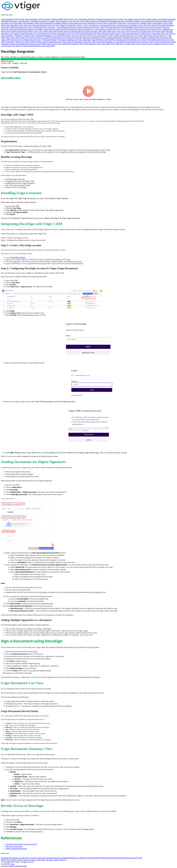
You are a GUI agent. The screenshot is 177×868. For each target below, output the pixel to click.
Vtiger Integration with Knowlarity (37, 19)
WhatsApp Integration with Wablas (30, 29)
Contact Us (62, 860)
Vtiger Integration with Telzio (85, 19)
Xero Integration (12, 25)
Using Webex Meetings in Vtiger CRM (20, 42)
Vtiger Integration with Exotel (104, 29)
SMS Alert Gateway (168, 34)
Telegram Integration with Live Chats (46, 25)
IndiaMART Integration (70, 44)
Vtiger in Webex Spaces (144, 44)
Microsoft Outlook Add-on (73, 32)
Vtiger (12, 864)
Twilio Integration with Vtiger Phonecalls (95, 34)
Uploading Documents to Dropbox (43, 21)
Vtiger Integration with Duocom (67, 21)
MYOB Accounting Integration (111, 38)
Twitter (11, 866)
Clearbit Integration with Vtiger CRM (97, 32)
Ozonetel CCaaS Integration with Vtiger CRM (148, 32)
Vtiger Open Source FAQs (121, 32)
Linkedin (17, 866)
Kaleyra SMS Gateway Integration (148, 34)
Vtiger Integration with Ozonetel (145, 29)
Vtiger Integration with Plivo (72, 38)
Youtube (24, 866)
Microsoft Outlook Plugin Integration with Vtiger (124, 858)
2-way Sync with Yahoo (124, 29)
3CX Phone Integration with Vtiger (69, 40)
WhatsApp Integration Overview (81, 29)
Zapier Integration (25, 25)
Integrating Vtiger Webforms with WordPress (99, 40)
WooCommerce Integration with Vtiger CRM (63, 34)
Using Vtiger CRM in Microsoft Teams (20, 38)
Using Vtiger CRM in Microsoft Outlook (48, 32)
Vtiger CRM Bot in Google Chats (123, 44)
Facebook (4, 866)
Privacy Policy (11, 860)
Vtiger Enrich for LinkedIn (137, 23)
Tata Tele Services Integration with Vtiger (26, 40)
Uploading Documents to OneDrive (135, 38)
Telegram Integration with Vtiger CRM (81, 42)
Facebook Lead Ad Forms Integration (48, 38)
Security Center (35, 860)
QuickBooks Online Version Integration (139, 21)
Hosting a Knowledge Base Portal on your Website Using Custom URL (35, 44)
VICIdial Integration (49, 40)
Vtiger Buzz (122, 23)
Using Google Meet (110, 23)
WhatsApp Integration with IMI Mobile (119, 27)
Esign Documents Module (96, 858)
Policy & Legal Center (50, 860)
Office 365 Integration (26, 23)
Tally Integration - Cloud (52, 27)
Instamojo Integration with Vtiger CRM (139, 42)
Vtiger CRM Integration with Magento (94, 21)
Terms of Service (23, 860)
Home (3, 860)
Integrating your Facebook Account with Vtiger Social (137, 25)
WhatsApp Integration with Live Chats (74, 25)
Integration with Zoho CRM (102, 36)
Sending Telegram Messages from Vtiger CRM (130, 36)
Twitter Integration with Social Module (28, 27)
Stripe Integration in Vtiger (93, 23)
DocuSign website (18, 257)
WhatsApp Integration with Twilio (56, 29)
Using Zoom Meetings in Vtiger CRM (110, 42)
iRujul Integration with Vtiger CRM (42, 46)
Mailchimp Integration (116, 21)
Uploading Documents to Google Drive (15, 21)
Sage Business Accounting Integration (103, 25)
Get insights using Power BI (134, 19)
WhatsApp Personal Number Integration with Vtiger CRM (83, 27)
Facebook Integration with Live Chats (110, 19)
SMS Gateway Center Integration (123, 34)
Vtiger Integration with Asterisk (12, 19)
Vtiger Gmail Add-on (155, 23)
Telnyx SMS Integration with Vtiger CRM (95, 44)
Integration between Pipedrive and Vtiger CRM (133, 40)
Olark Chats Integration (43, 23)
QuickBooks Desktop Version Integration (67, 23)
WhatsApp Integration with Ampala (33, 34)
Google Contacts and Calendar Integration (160, 19)
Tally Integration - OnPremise (12, 36)
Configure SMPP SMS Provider (62, 19)
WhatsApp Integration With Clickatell (148, 27)
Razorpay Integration (91, 38)
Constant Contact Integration (34, 36)
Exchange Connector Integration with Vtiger (50, 42)
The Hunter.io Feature (20, 46)
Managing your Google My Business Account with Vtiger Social (68, 36)
